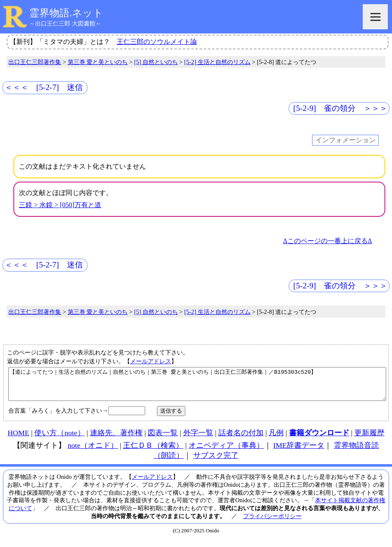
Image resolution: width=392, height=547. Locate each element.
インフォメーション (346, 140)
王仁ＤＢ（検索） (153, 452)
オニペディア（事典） (226, 452)
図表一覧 (163, 439)
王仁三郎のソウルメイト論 (157, 42)
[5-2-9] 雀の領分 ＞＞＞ (340, 108)
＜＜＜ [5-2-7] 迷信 (44, 87)
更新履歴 (369, 439)
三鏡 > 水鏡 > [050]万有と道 (60, 205)
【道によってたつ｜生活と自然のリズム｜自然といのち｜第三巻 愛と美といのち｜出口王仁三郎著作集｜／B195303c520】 (197, 387)
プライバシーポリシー (272, 522)
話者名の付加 (241, 439)
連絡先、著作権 (116, 439)
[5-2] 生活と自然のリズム (217, 62)
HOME (18, 439)
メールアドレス (151, 361)
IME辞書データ (299, 452)
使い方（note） (59, 439)
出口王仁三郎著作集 (35, 62)
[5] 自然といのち (156, 62)
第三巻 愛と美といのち (98, 62)
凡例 (276, 439)
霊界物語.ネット (66, 13)
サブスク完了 (216, 462)
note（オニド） (93, 452)
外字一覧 (198, 439)
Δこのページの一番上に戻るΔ (327, 241)
